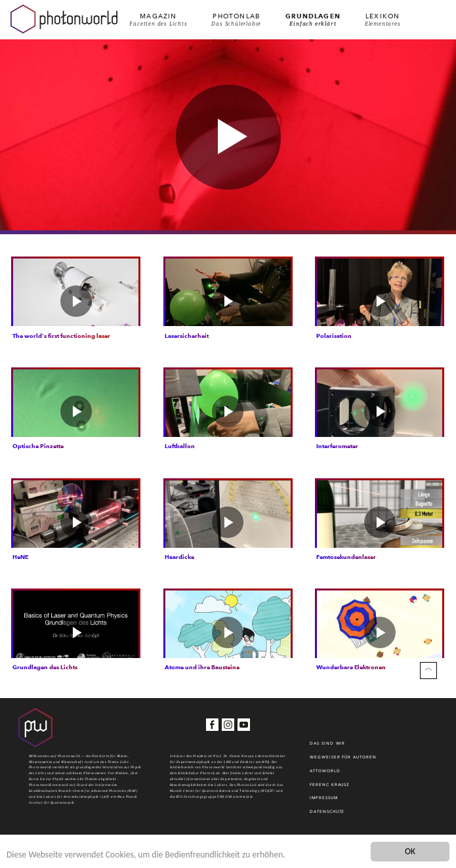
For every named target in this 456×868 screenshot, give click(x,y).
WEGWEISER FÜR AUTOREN (343, 761)
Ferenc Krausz (330, 789)
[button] (228, 137)
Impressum (323, 802)
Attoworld (325, 775)
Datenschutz (327, 816)
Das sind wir (327, 747)
